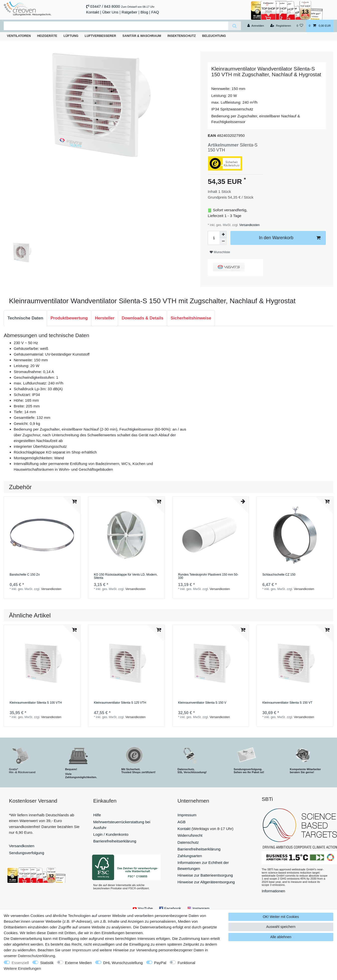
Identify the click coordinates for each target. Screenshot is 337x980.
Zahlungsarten (190, 856)
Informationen (273, 891)
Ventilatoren (19, 36)
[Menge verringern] (223, 241)
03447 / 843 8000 (105, 6)
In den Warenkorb (290, 238)
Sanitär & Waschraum (142, 36)
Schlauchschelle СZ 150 (279, 575)
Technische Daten (25, 318)
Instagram (198, 908)
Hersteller (105, 318)
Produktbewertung (69, 318)
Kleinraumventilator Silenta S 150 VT (287, 703)
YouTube (143, 908)
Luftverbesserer (100, 36)
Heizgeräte (47, 36)
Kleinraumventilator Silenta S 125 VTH (120, 703)
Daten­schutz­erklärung (36, 956)
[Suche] (235, 26)
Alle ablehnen (281, 937)
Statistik (47, 963)
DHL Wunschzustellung (123, 963)
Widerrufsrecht (190, 835)
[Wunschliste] (300, 26)
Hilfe (97, 815)
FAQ (155, 12)
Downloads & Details (142, 318)
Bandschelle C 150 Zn (25, 575)
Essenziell (20, 963)
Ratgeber (129, 12)
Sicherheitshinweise (191, 318)
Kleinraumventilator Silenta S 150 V (202, 703)
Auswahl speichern (281, 927)
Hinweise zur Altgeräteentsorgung (206, 882)
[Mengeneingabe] (214, 238)
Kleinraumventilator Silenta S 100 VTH (36, 703)
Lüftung (71, 36)
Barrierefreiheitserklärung (115, 841)
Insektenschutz (182, 36)
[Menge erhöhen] (223, 234)
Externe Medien (78, 963)
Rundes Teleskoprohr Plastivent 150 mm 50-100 (208, 576)
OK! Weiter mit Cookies (281, 917)
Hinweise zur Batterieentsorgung (205, 875)
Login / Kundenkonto (111, 834)
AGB (182, 822)
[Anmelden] (256, 26)
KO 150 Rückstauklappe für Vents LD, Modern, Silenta (126, 576)
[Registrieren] (281, 26)
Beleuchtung (214, 36)
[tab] (25, 318)
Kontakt (93, 12)
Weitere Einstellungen (22, 968)
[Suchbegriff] (116, 26)
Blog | (145, 12)
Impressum (187, 815)
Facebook (170, 908)
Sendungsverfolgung (27, 853)
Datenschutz (188, 842)
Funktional (186, 963)
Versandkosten (249, 225)
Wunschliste (220, 252)
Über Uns (110, 12)
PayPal (160, 963)
